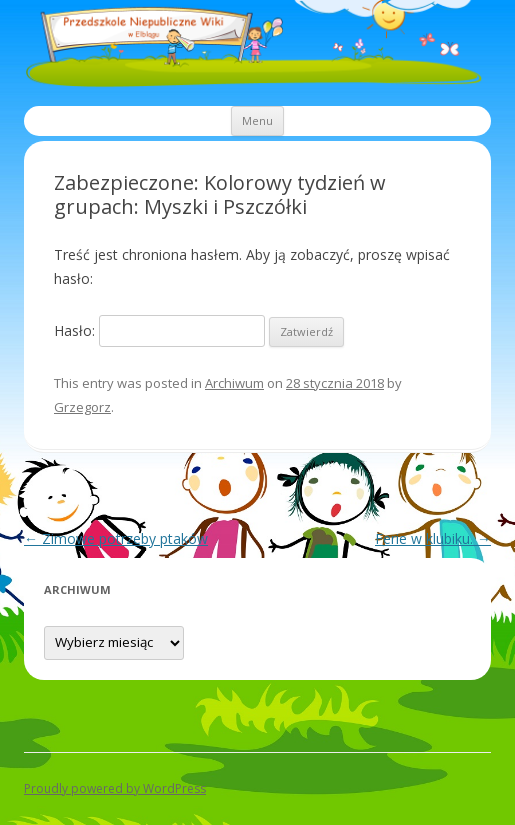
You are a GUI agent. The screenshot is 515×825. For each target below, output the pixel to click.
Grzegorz (82, 407)
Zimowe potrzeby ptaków (116, 538)
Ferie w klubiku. (433, 538)
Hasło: (159, 330)
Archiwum (234, 383)
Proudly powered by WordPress (115, 788)
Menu (257, 120)
